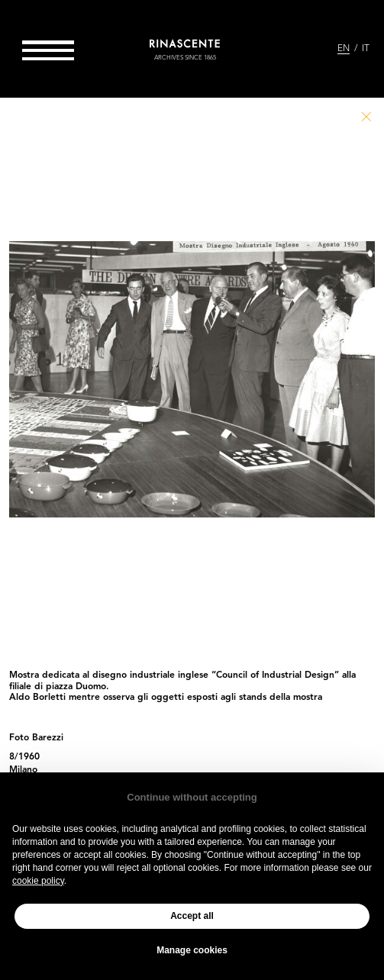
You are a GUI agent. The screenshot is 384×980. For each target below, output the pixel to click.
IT (366, 49)
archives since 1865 (185, 58)
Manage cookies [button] (192, 950)
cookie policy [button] (38, 881)
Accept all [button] (192, 916)
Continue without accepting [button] (192, 797)
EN (344, 49)
